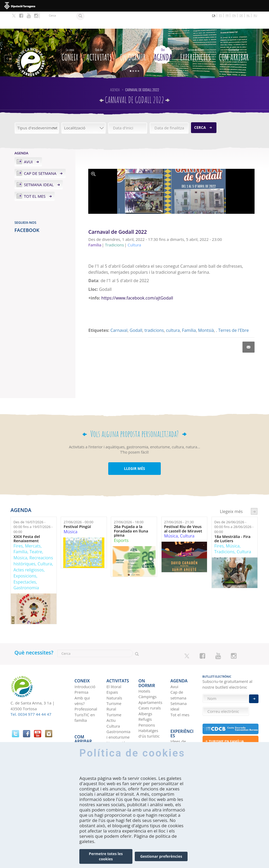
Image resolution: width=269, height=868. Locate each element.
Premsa (82, 670)
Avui (28, 144)
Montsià (206, 313)
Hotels (144, 664)
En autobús (85, 721)
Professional (86, 687)
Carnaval (119, 313)
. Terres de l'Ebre (232, 313)
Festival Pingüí (77, 509)
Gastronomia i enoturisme (118, 712)
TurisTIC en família (85, 695)
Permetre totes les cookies (106, 856)
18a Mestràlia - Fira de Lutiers (232, 521)
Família (189, 313)
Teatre (36, 535)
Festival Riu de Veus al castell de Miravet (183, 512)
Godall (136, 313)
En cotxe (82, 715)
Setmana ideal (39, 167)
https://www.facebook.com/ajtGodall (137, 281)
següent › (254, 494)
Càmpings (148, 670)
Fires (18, 529)
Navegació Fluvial (116, 723)
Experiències (196, 36)
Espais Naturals (114, 672)
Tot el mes (35, 179)
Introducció (85, 664)
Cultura (45, 547)
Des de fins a (33, 510)
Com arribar (234, 36)
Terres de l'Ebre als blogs (179, 726)
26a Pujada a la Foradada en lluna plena (131, 514)
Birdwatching (118, 732)
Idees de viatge (178, 712)
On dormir (133, 36)
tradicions (154, 313)
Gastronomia (26, 571)
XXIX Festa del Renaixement (27, 521)
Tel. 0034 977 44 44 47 (31, 697)
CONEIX (70, 36)
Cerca (200, 110)
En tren (81, 732)
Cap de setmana (40, 156)
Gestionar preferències (161, 856)
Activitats (99, 36)
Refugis (145, 692)
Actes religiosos (29, 553)
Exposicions (25, 559)
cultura (173, 313)
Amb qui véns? (82, 678)
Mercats (33, 529)
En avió (81, 726)
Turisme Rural (114, 684)
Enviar (254, 694)
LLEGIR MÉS (134, 451)
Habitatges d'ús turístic (149, 706)
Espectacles (25, 565)
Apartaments (150, 676)
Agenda (163, 36)
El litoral (114, 664)
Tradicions (224, 535)
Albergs (145, 687)
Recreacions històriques (33, 544)
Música (20, 541)
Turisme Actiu (114, 695)
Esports (121, 523)
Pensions (147, 698)
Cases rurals (150, 681)
